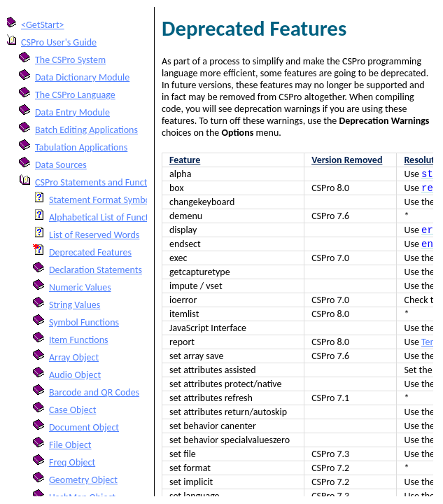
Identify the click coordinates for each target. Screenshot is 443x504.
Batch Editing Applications (86, 130)
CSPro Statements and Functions (99, 182)
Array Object (74, 357)
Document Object (84, 427)
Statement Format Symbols (103, 200)
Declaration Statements (96, 270)
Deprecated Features (90, 252)
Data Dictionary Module (82, 77)
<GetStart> (43, 25)
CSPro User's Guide (59, 42)
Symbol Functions (84, 322)
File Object (70, 445)
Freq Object (72, 462)
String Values (75, 305)
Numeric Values (80, 287)
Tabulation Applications (81, 147)
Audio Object (75, 375)
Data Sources (61, 165)
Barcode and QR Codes (94, 392)
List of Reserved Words (94, 235)
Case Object (72, 410)
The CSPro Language (75, 95)
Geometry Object (83, 480)
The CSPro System (70, 60)
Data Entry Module (72, 112)
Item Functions (78, 340)
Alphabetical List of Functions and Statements (139, 217)
